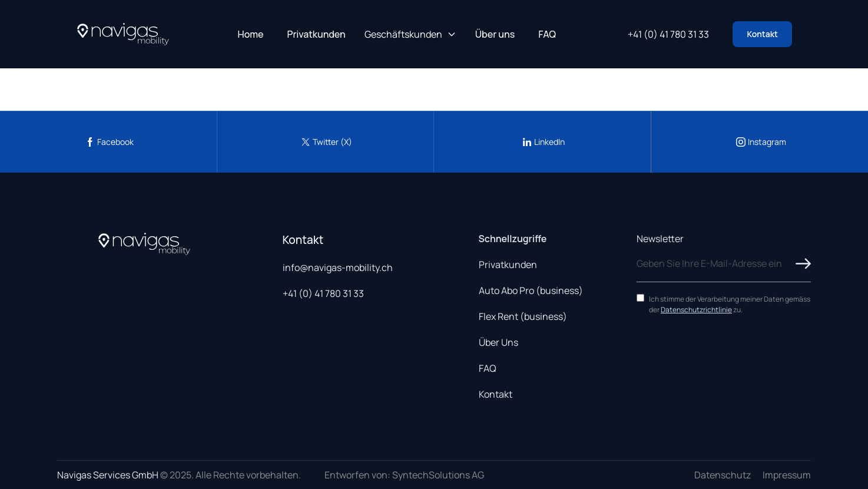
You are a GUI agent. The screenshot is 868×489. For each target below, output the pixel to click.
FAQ (547, 34)
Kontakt (762, 34)
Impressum (787, 475)
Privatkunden (317, 34)
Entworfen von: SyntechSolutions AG (404, 475)
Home (251, 34)
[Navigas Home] (123, 34)
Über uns (495, 34)
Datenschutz (723, 475)
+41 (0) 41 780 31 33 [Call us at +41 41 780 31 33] (668, 34)
